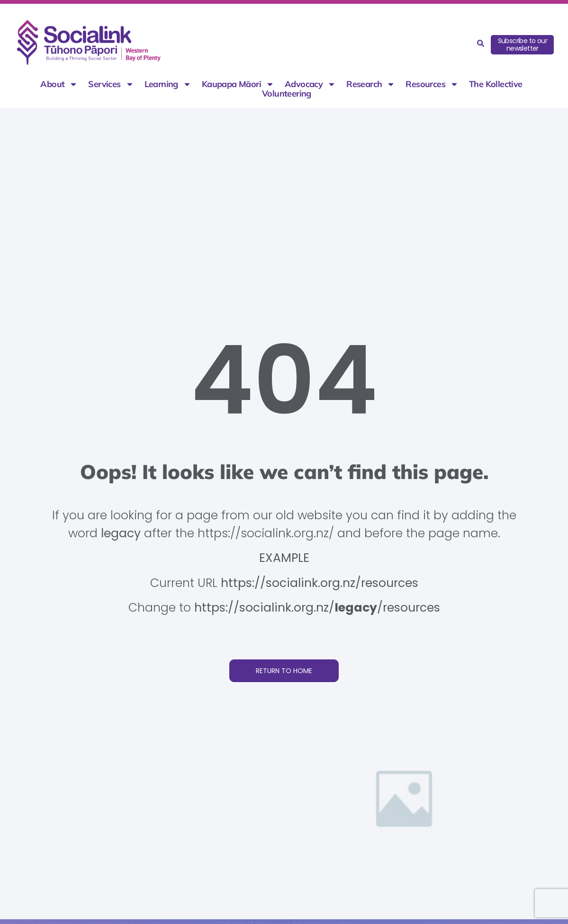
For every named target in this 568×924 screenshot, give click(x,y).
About (59, 84)
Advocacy (310, 84)
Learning (168, 84)
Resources (432, 84)
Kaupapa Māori (238, 84)
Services (111, 84)
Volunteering (287, 94)
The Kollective (496, 84)
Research (371, 84)
